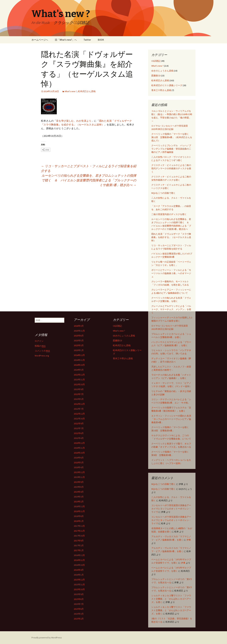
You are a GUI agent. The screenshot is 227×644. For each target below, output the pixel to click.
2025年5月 (79, 340)
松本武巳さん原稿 (87, 91)
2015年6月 (79, 609)
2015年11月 (79, 584)
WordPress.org (42, 356)
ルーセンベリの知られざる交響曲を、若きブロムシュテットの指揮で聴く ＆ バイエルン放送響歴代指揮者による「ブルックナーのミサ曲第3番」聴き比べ (89, 180)
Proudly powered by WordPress (47, 638)
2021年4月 (79, 438)
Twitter (87, 40)
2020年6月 (79, 458)
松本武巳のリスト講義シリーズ (167, 85)
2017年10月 (79, 536)
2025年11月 (79, 331)
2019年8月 (79, 487)
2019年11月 (79, 477)
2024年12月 (79, 355)
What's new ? (71, 91)
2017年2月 (79, 545)
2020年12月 (79, 443)
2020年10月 (79, 453)
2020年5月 (79, 462)
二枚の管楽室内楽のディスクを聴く (169, 214)
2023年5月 (79, 399)
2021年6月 (79, 433)
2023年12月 (79, 375)
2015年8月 (79, 599)
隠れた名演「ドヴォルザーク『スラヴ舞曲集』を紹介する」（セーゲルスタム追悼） (171, 237)
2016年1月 (79, 575)
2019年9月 (79, 482)
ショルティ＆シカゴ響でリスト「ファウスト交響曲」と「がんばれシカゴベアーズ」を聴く (171, 599)
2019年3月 (79, 497)
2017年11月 (79, 531)
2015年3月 (79, 614)
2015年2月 (79, 619)
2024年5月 (79, 370)
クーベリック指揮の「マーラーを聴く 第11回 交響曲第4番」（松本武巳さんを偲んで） (172, 137)
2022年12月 (79, 404)
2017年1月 (79, 550)
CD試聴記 (156, 61)
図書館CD (156, 76)
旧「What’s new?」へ (66, 40)
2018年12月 (79, 506)
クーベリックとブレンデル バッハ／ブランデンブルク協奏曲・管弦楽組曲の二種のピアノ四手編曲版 (171, 149)
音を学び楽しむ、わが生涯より (74, 121)
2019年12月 (79, 472)
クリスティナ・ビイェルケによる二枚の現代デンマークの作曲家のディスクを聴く (171, 168)
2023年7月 (79, 394)
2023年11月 (79, 380)
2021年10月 (79, 419)
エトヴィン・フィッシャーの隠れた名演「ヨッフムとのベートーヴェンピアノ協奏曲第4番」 (171, 419)
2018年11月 (79, 511)
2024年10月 (79, 365)
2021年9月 (79, 423)
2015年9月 (79, 594)
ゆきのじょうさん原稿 (162, 71)
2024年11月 (79, 360)
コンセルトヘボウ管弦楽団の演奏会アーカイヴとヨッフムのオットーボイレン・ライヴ (171, 509)
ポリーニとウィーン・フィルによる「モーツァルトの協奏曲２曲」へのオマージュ (171, 273)
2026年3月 (79, 326)
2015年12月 (79, 580)
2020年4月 (79, 467)
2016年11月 (79, 560)
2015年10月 (79, 589)
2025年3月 (79, 345)
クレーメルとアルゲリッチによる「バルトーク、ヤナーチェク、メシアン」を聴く (171, 309)
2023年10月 (79, 384)
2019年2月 (79, 502)
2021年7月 (79, 428)
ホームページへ (40, 40)
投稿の (40, 346)
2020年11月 (79, 448)
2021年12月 (79, 414)
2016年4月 (79, 570)
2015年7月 (79, 604)
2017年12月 (79, 526)
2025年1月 (79, 350)
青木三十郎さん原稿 (161, 90)
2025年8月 (79, 336)
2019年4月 (79, 492)
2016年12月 (79, 555)
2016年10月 (79, 565)
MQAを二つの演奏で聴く (163, 193)
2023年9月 (79, 389)
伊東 (189, 540)
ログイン (39, 341)
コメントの (42, 351)
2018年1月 (79, 521)
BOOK (101, 40)
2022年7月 (79, 409)
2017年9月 (79, 541)
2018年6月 (79, 516)
